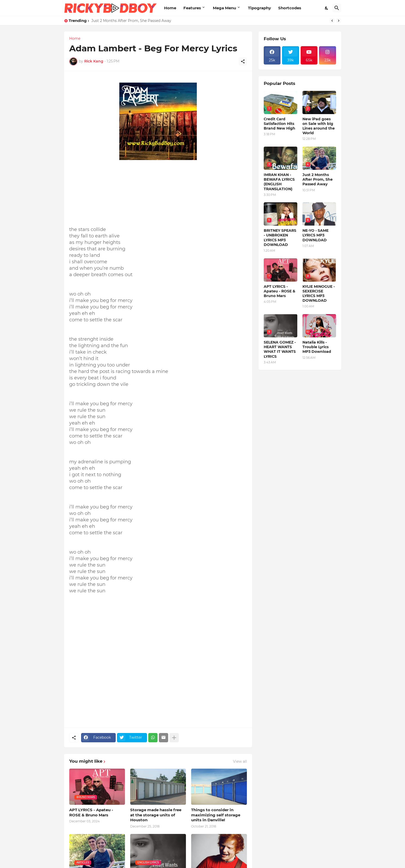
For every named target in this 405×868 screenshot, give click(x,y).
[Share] (243, 61)
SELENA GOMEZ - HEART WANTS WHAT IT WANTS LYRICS (280, 349)
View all (240, 761)
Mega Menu (224, 8)
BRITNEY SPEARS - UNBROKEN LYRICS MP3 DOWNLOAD (280, 238)
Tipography (259, 8)
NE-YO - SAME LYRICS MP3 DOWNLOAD (316, 235)
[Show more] (174, 738)
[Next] (339, 21)
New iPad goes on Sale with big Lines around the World (319, 126)
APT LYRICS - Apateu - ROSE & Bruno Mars (91, 812)
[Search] (337, 8)
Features (192, 8)
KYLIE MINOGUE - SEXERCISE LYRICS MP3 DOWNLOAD (319, 294)
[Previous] (332, 21)
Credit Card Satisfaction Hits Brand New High (279, 124)
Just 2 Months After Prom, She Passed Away (131, 21)
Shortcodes (290, 8)
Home (170, 8)
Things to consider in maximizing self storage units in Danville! (216, 815)
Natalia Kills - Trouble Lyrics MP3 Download (317, 347)
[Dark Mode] (327, 8)
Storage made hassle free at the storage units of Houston (156, 815)
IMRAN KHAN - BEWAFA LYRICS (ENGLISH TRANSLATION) (279, 182)
